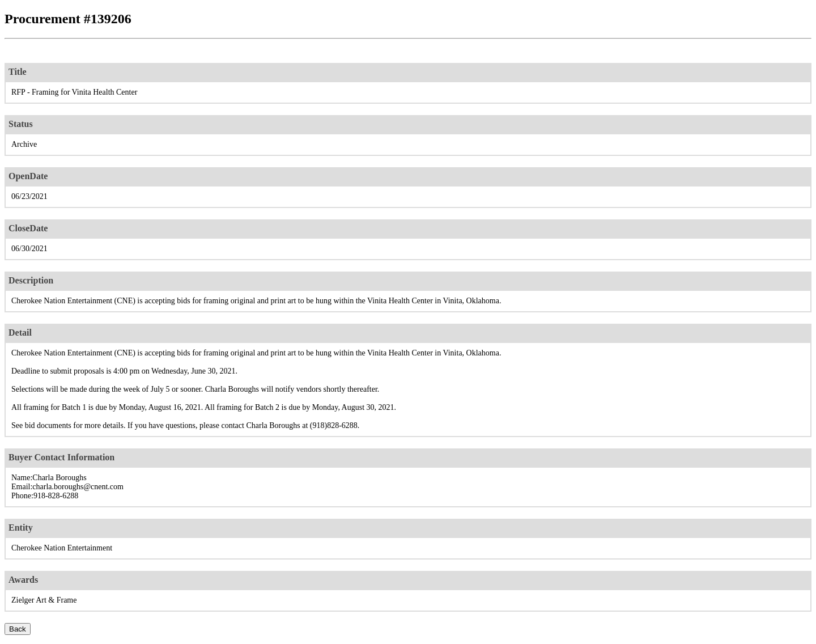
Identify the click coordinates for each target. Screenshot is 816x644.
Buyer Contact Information (61, 457)
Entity (21, 528)
